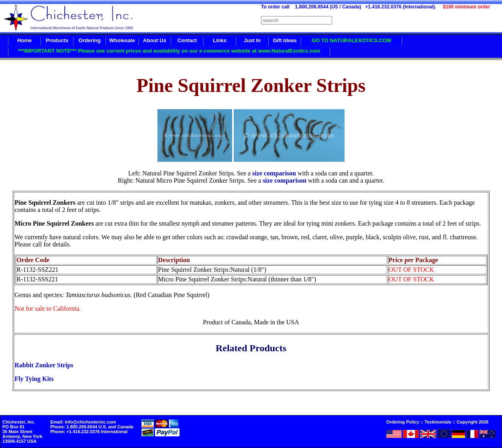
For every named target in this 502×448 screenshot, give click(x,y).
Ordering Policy (403, 422)
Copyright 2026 (472, 422)
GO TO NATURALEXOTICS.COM (351, 40)
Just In (252, 40)
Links (220, 40)
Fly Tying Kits (34, 379)
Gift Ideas (285, 40)
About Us (155, 40)
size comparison (275, 173)
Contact (187, 40)
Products (57, 40)
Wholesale (122, 40)
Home (24, 40)
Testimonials (438, 422)
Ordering (90, 40)
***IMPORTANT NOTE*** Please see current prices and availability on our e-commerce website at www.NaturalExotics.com (169, 51)
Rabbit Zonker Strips (44, 365)
